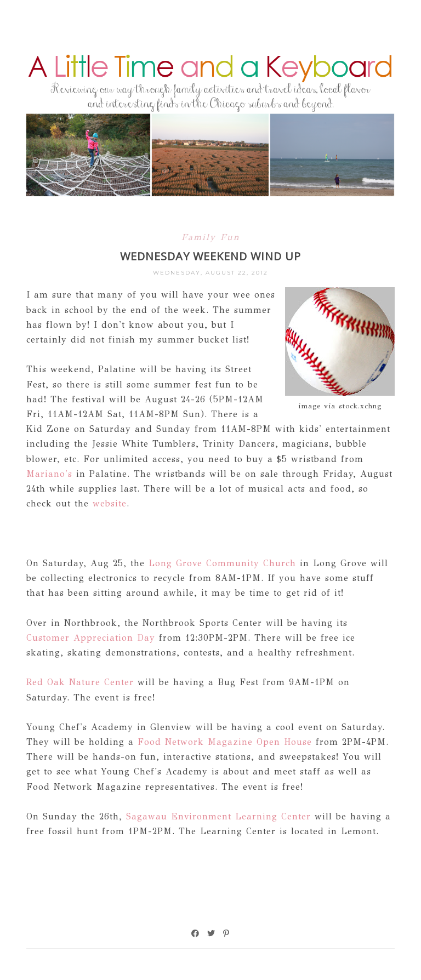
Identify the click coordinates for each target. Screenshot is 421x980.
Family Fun (211, 237)
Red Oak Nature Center (80, 682)
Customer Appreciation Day (91, 638)
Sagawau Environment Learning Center (218, 816)
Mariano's (49, 474)
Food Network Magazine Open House (225, 742)
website (110, 503)
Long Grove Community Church (222, 563)
